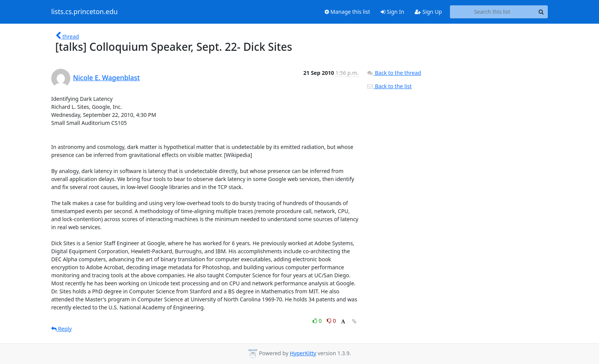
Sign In (392, 12)
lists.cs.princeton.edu (84, 12)
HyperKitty (303, 353)
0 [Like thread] (318, 321)
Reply (62, 329)
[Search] (541, 12)
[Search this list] (492, 12)
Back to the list (389, 86)
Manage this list (347, 12)
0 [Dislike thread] (331, 321)
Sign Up (428, 12)
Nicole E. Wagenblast (106, 78)
